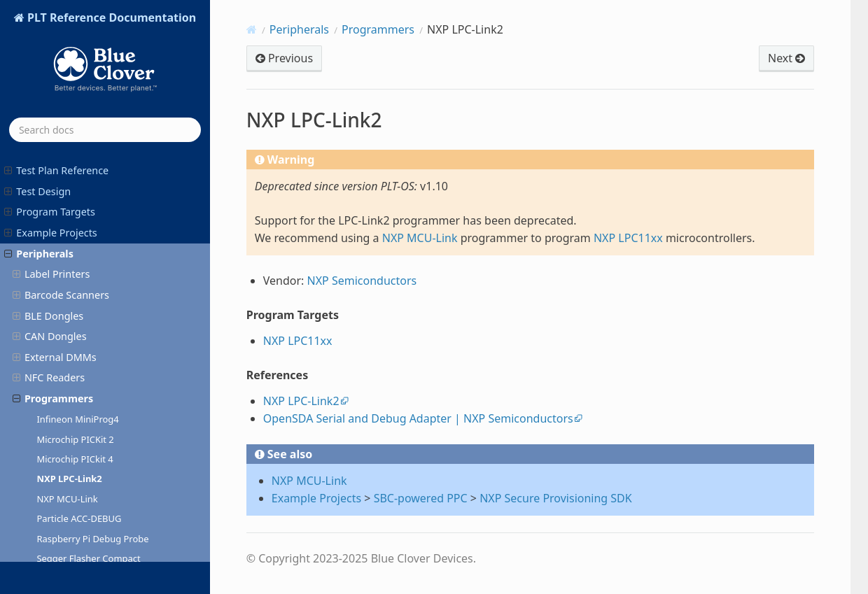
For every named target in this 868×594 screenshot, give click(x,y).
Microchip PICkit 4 (75, 248)
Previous (284, 58)
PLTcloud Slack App (55, 510)
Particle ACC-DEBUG (79, 307)
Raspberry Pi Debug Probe (92, 327)
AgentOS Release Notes (66, 552)
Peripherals (299, 29)
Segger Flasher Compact (88, 347)
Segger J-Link (64, 367)
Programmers (53, 187)
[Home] (252, 29)
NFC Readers (49, 166)
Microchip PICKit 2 (75, 228)
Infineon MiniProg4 (77, 208)
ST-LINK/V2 (60, 387)
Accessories (38, 447)
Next (786, 58)
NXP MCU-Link (67, 288)
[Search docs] (105, 130)
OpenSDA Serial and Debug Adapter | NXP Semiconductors (418, 418)
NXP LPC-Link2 (69, 267)
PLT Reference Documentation (110, 58)
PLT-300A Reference (57, 468)
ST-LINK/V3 (60, 407)
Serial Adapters (55, 427)
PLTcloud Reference (56, 489)
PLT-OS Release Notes (62, 531)
